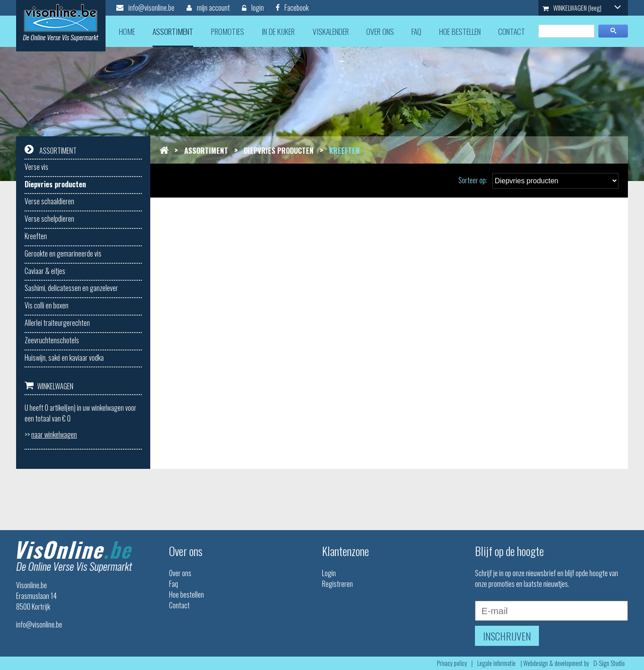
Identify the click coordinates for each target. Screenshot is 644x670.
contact (512, 31)
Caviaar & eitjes (45, 271)
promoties (228, 31)
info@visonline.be (145, 8)
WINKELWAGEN (582, 8)
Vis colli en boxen (47, 305)
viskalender (331, 31)
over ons (380, 31)
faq (416, 31)
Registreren (337, 584)
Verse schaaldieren (49, 201)
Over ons (180, 573)
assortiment (173, 31)
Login (329, 573)
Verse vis (36, 167)
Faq (174, 584)
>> (51, 434)
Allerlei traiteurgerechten (57, 323)
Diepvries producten (55, 184)
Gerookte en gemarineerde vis (63, 253)
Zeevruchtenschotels (52, 340)
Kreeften (36, 236)
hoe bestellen (460, 31)
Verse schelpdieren (49, 219)
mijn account (208, 8)
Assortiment (206, 151)
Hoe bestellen (186, 594)
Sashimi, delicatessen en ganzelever (71, 288)
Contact (179, 605)
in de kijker (278, 31)
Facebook (292, 8)
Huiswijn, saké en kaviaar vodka (64, 358)
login (253, 8)
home (127, 31)
